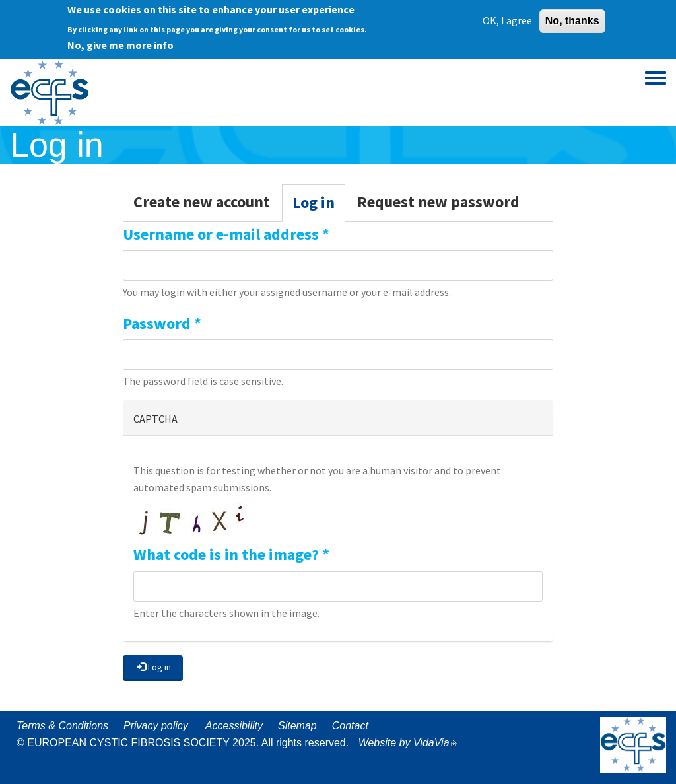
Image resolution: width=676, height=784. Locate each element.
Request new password (438, 202)
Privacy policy (156, 726)
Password (162, 323)
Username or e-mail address (226, 234)
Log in (319, 206)
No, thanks (572, 16)
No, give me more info (120, 40)
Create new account (202, 202)
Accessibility (234, 726)
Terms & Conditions (62, 726)
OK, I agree (507, 16)
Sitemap (297, 726)
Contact (350, 726)
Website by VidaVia (411, 743)
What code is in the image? (231, 554)
